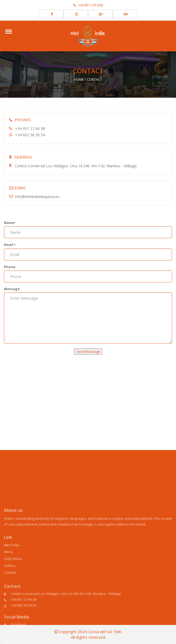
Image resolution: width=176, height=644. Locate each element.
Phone (10, 267)
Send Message (88, 352)
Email (10, 245)
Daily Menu (13, 586)
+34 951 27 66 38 (27, 129)
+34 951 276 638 (88, 5)
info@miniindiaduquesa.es (34, 197)
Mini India (12, 572)
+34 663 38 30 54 (27, 135)
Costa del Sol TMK (105, 632)
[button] (8, 31)
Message (12, 289)
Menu (9, 579)
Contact (10, 600)
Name (10, 223)
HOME (79, 79)
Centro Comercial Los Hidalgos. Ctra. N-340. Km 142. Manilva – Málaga (73, 166)
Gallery (10, 593)
